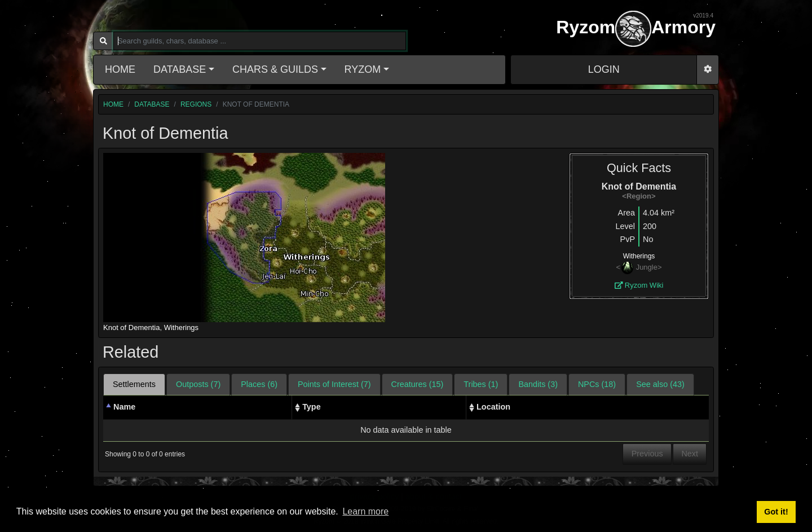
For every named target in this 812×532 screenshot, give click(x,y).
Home (120, 69)
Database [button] (180, 69)
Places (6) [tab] (259, 384)
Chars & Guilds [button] (275, 69)
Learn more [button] (365, 511)
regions (196, 104)
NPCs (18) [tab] (597, 384)
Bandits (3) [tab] (538, 384)
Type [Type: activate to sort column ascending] (312, 407)
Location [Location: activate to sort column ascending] (493, 407)
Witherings (181, 327)
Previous (647, 454)
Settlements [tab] (134, 384)
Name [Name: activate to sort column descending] (124, 407)
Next (690, 454)
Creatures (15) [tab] (418, 384)
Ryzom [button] (363, 69)
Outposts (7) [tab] (198, 384)
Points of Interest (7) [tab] (334, 384)
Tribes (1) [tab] (481, 384)
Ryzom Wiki (639, 285)
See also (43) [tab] (660, 384)
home (113, 104)
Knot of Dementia (131, 327)
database (152, 104)
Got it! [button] (776, 512)
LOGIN (604, 69)
